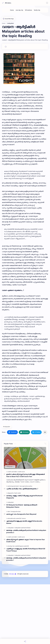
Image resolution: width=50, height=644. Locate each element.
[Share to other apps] (45, 492)
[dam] (9, 571)
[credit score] (21, 531)
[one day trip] (19, 10)
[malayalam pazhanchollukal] (22, 587)
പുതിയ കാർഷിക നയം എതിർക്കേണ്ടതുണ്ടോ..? (22, 548)
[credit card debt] (13, 531)
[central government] (13, 546)
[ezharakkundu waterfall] (15, 578)
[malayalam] (11, 562)
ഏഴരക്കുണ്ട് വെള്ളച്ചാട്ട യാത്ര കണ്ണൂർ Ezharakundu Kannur (24, 582)
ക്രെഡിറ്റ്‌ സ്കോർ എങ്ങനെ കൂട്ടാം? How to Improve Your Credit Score (26, 600)
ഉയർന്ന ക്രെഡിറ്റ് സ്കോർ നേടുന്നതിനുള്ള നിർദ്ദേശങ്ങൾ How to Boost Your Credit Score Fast (25, 535)
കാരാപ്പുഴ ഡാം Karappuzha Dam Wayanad (21, 574)
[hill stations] (28, 10)
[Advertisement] (25, 28)
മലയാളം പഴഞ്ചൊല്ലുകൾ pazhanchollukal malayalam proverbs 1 (26, 619)
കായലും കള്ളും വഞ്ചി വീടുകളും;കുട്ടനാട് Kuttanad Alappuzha (24, 556)
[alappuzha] (11, 553)
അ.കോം (8, 3)
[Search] (47, 3)
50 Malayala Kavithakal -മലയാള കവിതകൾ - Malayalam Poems (22, 566)
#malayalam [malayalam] (7, 486)
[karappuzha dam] (16, 571)
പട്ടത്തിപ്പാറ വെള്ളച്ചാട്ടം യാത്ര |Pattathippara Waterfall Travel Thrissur (26, 609)
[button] (12, 492)
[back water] (18, 553)
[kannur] (24, 578)
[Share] (25, 641)
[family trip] (37, 10)
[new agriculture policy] (26, 546)
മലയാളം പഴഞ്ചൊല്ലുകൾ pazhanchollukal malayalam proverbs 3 (26, 591)
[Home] (12, 10)
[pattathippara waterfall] (22, 606)
